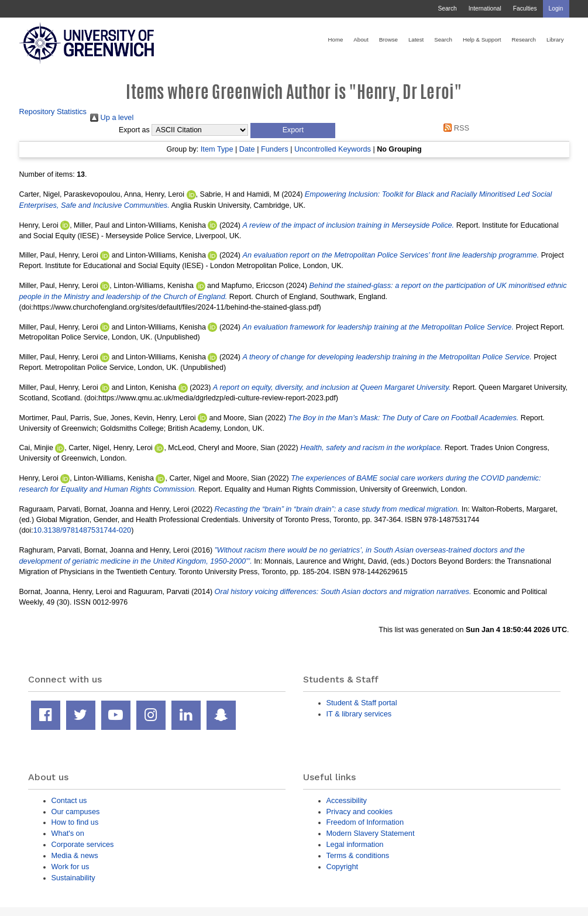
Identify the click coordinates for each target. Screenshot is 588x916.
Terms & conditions (358, 855)
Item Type (217, 149)
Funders (275, 149)
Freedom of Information (365, 822)
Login (556, 8)
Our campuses (76, 812)
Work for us (71, 867)
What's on (68, 833)
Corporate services (83, 844)
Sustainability (73, 878)
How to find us (75, 822)
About (361, 40)
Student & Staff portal (362, 703)
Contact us (69, 800)
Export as (134, 130)
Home (336, 40)
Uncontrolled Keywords (333, 149)
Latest (416, 40)
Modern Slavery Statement (371, 833)
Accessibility (347, 800)
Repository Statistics (53, 112)
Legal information (355, 844)
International (485, 8)
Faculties (525, 8)
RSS (455, 128)
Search (447, 8)
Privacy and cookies (360, 812)
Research (524, 40)
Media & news (75, 855)
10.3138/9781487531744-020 (82, 530)
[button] (293, 131)
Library (555, 40)
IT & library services (359, 714)
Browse (388, 40)
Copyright (343, 867)
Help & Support (482, 40)
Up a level (112, 117)
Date (247, 149)
